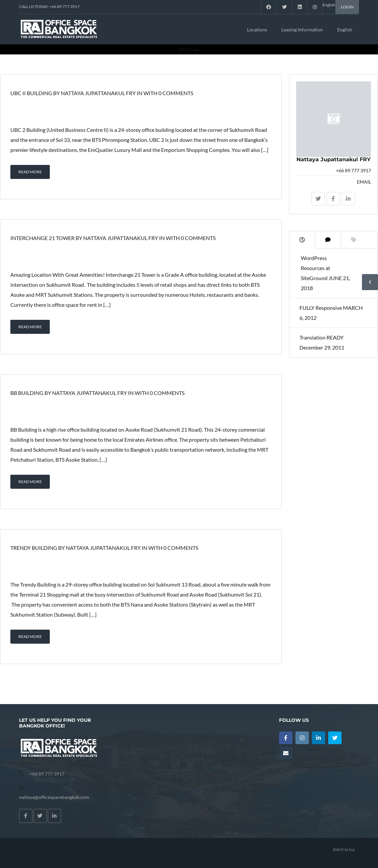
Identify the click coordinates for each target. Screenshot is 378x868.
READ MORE (30, 172)
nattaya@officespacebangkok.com (54, 797)
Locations (257, 30)
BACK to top (344, 849)
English (345, 30)
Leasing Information (302, 30)
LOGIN (347, 7)
